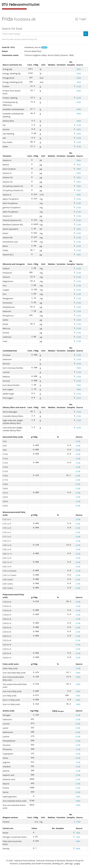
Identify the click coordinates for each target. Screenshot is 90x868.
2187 (78, 822)
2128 (79, 86)
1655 (79, 129)
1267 (78, 837)
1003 (79, 69)
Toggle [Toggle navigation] (81, 19)
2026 (78, 848)
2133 (79, 394)
